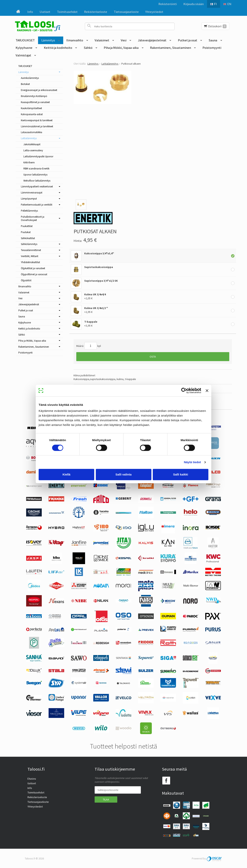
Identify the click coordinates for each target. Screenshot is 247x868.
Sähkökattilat (28, 238)
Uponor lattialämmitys (35, 175)
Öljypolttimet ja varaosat (34, 274)
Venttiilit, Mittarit (30, 256)
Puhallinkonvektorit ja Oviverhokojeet (33, 218)
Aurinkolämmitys (30, 78)
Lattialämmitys (29, 138)
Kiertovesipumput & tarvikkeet (37, 120)
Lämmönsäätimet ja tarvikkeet (37, 126)
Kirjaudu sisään (194, 4)
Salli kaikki (181, 474)
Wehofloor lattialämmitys (37, 181)
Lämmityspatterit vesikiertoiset (37, 187)
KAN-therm (29, 162)
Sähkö (88, 48)
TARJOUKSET (25, 40)
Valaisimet (102, 40)
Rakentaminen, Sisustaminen (171, 48)
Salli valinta (124, 474)
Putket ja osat (188, 40)
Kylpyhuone (24, 48)
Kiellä (66, 474)
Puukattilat (27, 226)
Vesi (124, 40)
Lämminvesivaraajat (32, 193)
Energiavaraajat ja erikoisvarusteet (39, 90)
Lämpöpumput (29, 199)
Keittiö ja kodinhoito (58, 48)
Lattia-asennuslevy (33, 150)
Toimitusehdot (67, 12)
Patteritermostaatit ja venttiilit (37, 205)
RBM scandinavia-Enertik (36, 169)
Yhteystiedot (154, 12)
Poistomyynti (212, 48)
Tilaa (106, 799)
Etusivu (32, 779)
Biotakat (25, 84)
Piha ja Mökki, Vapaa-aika (121, 48)
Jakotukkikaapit (32, 144)
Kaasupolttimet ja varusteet (35, 102)
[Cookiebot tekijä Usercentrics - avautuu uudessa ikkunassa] (184, 391)
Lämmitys (48, 40)
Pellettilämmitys (29, 211)
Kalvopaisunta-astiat (32, 114)
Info (30, 12)
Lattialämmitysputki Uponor (38, 156)
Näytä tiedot (192, 462)
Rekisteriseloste (96, 12)
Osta (153, 357)
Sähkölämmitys (29, 244)
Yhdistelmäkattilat (30, 262)
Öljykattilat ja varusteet (33, 268)
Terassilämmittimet (31, 250)
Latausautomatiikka (32, 132)
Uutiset (45, 12)
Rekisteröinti (168, 4)
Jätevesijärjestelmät (152, 40)
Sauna (213, 40)
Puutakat (26, 232)
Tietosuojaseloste (126, 12)
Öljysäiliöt (26, 280)
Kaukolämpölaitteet (31, 108)
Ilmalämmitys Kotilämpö (34, 96)
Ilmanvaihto (75, 40)
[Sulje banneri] (207, 391)
